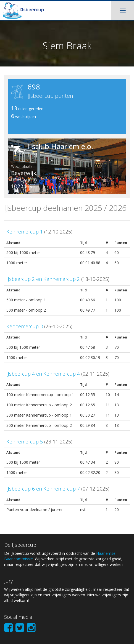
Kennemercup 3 (25, 326)
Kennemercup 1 (25, 232)
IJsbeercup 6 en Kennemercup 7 (43, 489)
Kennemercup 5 (25, 442)
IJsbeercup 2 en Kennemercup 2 (43, 279)
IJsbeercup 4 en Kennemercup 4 (43, 374)
